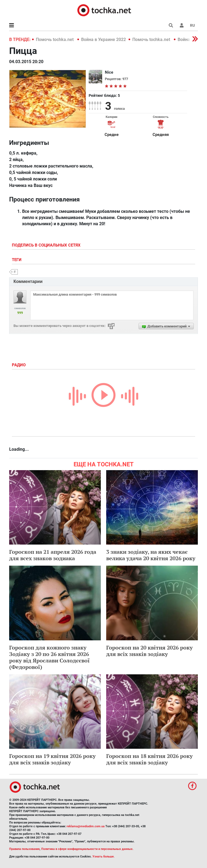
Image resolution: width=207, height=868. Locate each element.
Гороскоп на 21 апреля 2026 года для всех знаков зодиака (53, 555)
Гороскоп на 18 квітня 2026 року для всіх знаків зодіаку (149, 759)
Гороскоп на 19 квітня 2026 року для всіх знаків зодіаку (52, 759)
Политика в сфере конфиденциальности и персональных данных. (87, 849)
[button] (182, 25)
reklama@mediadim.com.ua (86, 826)
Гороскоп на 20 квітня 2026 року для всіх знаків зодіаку (149, 651)
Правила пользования (24, 849)
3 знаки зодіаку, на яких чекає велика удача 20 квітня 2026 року (151, 555)
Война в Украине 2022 (103, 40)
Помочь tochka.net (55, 40)
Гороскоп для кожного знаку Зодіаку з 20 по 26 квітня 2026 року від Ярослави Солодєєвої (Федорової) (49, 657)
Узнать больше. (103, 857)
